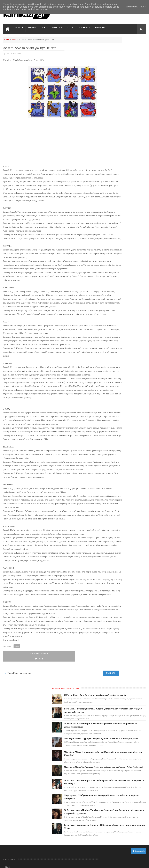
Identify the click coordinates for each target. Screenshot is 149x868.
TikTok (8, 803)
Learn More (132, 7)
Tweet (31, 720)
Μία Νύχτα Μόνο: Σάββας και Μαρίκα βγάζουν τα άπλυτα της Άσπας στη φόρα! (130, 107)
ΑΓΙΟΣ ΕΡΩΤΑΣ (11, 787)
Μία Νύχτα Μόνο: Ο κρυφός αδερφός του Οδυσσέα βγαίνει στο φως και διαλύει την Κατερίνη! (80, 843)
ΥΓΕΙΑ (45, 26)
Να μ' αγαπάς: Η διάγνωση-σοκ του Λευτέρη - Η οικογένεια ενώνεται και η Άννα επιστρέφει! (131, 186)
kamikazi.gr (26, 863)
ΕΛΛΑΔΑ (19, 26)
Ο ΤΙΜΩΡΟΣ (10, 797)
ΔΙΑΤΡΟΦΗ (100, 26)
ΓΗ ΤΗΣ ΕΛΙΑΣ (11, 782)
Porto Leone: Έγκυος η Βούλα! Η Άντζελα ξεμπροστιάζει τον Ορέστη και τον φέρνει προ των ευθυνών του (81, 788)
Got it (143, 7)
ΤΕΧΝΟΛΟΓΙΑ (11, 813)
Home (7, 38)
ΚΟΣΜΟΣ (32, 26)
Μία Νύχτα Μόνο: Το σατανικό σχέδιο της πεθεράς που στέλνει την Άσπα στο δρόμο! (130, 147)
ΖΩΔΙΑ (70, 26)
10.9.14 (9, 52)
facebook (86, 734)
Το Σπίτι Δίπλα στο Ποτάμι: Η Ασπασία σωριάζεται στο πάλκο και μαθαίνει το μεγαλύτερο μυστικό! (80, 806)
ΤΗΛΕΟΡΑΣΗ (84, 26)
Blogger (121, 863)
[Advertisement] (50, 138)
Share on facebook (12, 720)
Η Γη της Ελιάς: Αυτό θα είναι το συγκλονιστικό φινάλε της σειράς (130, 47)
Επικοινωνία (138, 755)
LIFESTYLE (57, 26)
